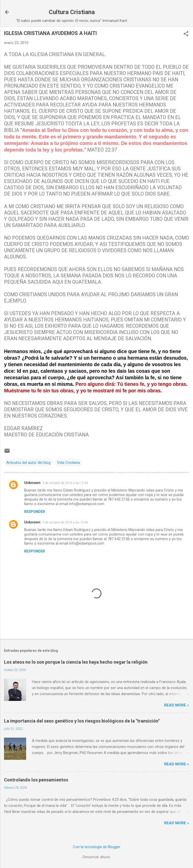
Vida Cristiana (68, 463)
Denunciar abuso (96, 857)
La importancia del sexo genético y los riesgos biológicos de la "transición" (82, 721)
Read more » (177, 705)
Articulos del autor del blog (28, 463)
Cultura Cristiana (72, 12)
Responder (35, 512)
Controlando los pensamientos (36, 780)
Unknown (32, 483)
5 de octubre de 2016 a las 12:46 (65, 522)
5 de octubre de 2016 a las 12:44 (65, 483)
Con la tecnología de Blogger (97, 847)
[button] (186, 34)
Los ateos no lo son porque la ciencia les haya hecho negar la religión (76, 662)
